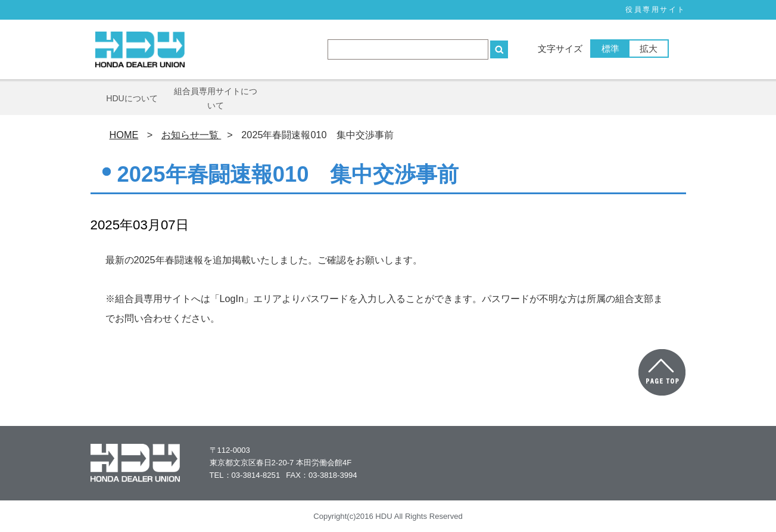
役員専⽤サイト (655, 10)
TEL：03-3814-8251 (245, 475)
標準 (610, 49)
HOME (124, 135)
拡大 (649, 49)
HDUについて (132, 98)
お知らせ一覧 (191, 135)
